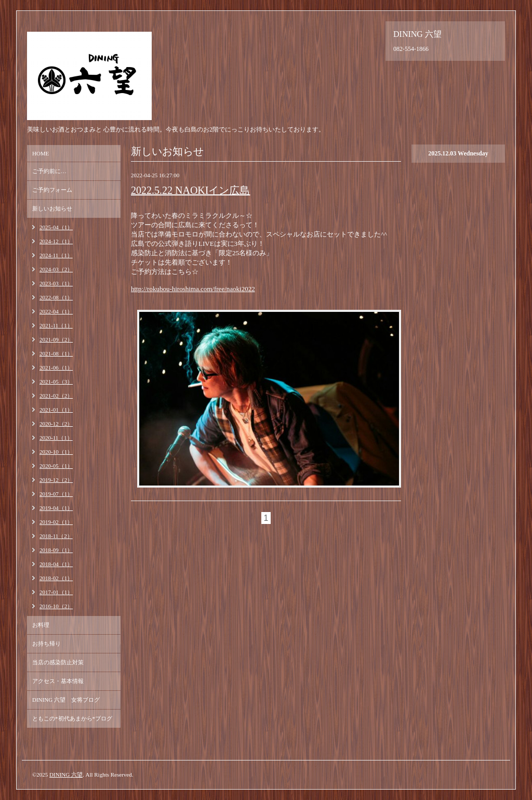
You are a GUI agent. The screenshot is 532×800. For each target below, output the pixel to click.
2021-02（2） (56, 396)
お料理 (41, 625)
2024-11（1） (56, 255)
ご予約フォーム (52, 190)
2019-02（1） (56, 522)
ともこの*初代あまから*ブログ (72, 718)
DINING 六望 (66, 775)
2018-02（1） (56, 578)
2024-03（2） (56, 269)
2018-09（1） (56, 550)
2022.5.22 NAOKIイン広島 (190, 190)
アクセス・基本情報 (58, 681)
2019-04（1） (56, 508)
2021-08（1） (56, 353)
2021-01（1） (56, 410)
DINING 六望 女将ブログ (66, 700)
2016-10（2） (56, 606)
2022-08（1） (56, 297)
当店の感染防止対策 (58, 662)
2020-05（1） (56, 466)
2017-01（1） (56, 592)
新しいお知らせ (52, 208)
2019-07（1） (56, 494)
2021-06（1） (56, 368)
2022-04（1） (56, 311)
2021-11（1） (56, 325)
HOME (41, 153)
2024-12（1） (56, 241)
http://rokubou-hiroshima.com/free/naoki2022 (193, 289)
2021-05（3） (56, 382)
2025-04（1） (56, 227)
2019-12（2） (56, 480)
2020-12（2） (56, 424)
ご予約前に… (49, 171)
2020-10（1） (56, 452)
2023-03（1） (56, 283)
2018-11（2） (56, 536)
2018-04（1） (56, 564)
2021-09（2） (56, 339)
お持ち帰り (46, 644)
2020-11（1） (56, 438)
